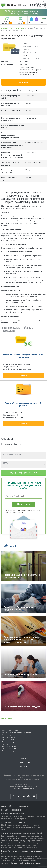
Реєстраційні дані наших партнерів (17, 806)
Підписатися (23, 504)
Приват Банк (16, 863)
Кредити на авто (8, 739)
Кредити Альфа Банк (10, 737)
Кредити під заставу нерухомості (14, 735)
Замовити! (24, 82)
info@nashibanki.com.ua (26, 789)
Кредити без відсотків (10, 751)
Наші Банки (7, 718)
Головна (5, 28)
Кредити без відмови (10, 746)
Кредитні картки (21, 22)
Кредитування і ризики (11, 810)
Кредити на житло (9, 744)
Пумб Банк (27, 863)
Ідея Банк (36, 863)
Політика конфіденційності (13, 813)
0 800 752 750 (38, 5)
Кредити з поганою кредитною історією (16, 733)
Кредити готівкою (7, 22)
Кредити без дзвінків (10, 749)
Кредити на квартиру (10, 742)
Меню (44, 23)
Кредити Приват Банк (10, 730)
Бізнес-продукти (17, 28)
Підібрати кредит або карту (23, 473)
